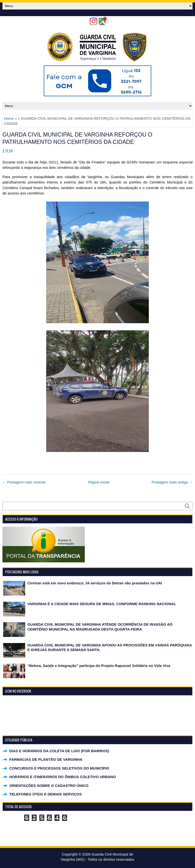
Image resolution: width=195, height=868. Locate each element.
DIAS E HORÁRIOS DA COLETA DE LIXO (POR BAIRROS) (59, 751)
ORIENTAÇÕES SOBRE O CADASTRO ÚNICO (49, 786)
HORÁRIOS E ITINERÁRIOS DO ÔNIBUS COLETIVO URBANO (63, 777)
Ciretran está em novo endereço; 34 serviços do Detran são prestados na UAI (95, 583)
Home (9, 118)
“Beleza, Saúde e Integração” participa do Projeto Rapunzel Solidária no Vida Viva (99, 666)
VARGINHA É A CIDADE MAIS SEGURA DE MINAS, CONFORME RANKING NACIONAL (102, 604)
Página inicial (98, 482)
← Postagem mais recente (24, 482)
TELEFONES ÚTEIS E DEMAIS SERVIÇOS (45, 794)
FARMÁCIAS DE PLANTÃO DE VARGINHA (46, 759)
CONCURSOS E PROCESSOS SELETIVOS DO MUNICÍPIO (59, 768)
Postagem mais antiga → (172, 482)
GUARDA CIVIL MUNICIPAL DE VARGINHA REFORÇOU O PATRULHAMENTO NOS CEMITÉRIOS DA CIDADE (77, 138)
